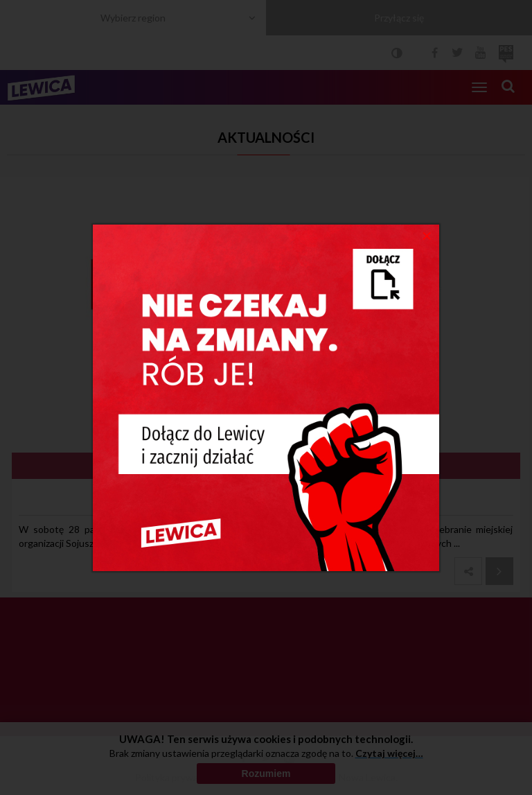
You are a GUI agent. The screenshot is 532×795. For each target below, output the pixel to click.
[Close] (427, 235)
